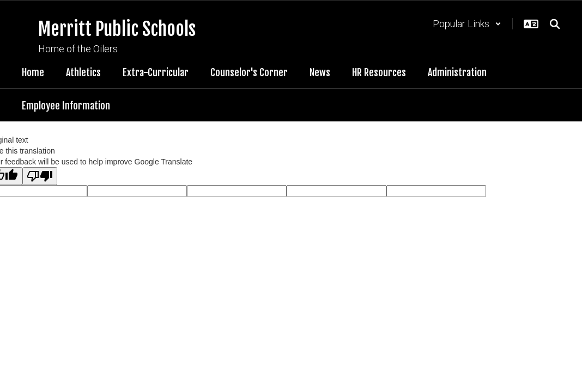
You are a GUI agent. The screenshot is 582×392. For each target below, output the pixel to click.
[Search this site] (555, 24)
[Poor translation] (40, 176)
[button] (467, 24)
